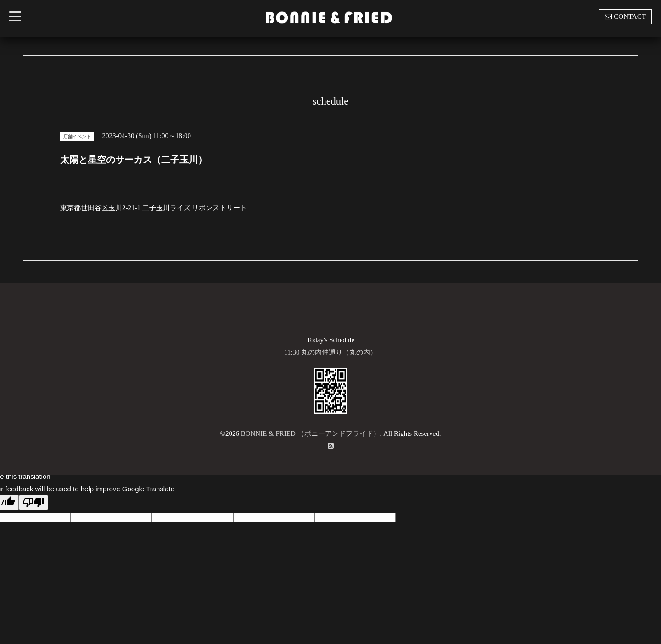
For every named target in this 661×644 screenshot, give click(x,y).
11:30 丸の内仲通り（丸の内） (330, 352)
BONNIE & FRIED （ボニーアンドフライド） (311, 433)
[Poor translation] (34, 502)
